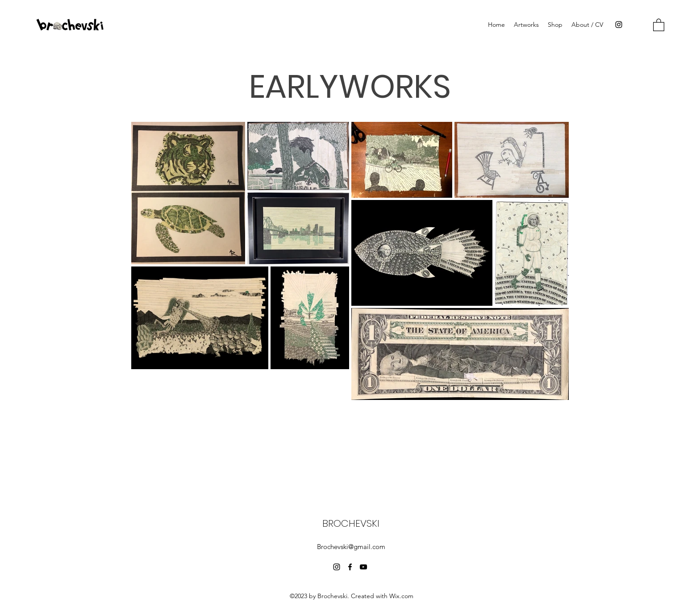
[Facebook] (350, 567)
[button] (659, 25)
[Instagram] (619, 25)
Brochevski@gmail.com (351, 547)
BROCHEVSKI (351, 523)
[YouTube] (363, 567)
